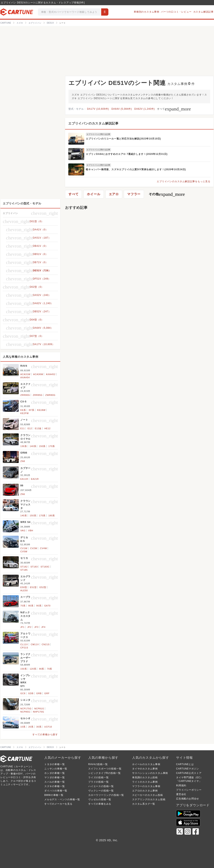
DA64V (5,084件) (122, 109)
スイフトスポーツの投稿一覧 (105, 769)
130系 (24, 446)
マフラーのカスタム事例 (146, 786)
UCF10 (48, 727)
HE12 (48, 428)
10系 (23, 727)
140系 (33, 446)
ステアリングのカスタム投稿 (149, 799)
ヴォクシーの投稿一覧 (101, 791)
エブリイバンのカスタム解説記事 (93, 123)
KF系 (31, 410)
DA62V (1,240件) (145, 109)
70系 (23, 606)
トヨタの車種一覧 (54, 764)
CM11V (35, 644)
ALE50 (24, 590)
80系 (31, 606)
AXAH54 (25, 377)
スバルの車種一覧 (54, 782)
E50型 (24, 587)
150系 (42, 446)
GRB (39, 693)
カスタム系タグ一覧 (144, 804)
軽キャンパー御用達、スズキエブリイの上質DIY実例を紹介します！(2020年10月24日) (136, 169)
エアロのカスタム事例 (145, 791)
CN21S (46, 644)
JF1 (22, 627)
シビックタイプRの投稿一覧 (105, 773)
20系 (31, 727)
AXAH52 (51, 374)
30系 (39, 727)
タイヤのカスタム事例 (145, 769)
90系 (39, 606)
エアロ (114, 194)
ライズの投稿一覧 (98, 777)
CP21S (24, 648)
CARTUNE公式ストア (189, 773)
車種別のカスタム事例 (147, 12)
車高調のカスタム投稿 (145, 777)
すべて (174, 109)
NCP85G (25, 712)
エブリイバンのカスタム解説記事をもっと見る (184, 181)
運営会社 (181, 794)
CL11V (24, 644)
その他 (167, 194)
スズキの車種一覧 (54, 786)
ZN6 (23, 494)
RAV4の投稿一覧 (98, 764)
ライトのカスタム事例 (145, 782)
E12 (30, 428)
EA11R (24, 479)
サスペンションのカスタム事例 (150, 773)
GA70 (47, 606)
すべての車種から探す (45, 735)
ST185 (24, 570)
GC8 (23, 693)
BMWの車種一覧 (54, 795)
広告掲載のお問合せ (188, 799)
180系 (52, 516)
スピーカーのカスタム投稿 (148, 795)
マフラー (134, 194)
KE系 (23, 410)
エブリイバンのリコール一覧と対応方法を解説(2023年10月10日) (123, 139)
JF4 (43, 627)
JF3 (36, 627)
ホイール (94, 194)
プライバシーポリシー (189, 790)
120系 (33, 669)
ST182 (24, 567)
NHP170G (39, 712)
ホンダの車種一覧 (54, 773)
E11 (23, 428)
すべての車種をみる (100, 804)
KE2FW (25, 413)
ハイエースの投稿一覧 (101, 786)
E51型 (33, 587)
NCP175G (26, 709)
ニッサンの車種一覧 (56, 769)
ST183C (45, 567)
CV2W (34, 548)
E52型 (43, 587)
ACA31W (25, 374)
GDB (31, 693)
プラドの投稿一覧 (98, 782)
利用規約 (181, 785)
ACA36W (38, 374)
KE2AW (41, 410)
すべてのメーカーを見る (58, 804)
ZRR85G (38, 395)
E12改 (38, 428)
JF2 (29, 627)
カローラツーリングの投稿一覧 (106, 795)
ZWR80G (50, 395)
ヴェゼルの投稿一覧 (100, 799)
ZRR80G (25, 395)
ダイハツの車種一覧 (56, 791)
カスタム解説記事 (203, 12)
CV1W (24, 548)
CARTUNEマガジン (188, 769)
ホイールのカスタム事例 (146, 764)
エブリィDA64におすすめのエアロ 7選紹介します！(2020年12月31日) (127, 154)
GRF (47, 693)
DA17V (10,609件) (98, 109)
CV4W (43, 548)
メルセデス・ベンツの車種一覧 (62, 799)
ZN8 (23, 461)
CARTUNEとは (185, 764)
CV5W (24, 551)
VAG (23, 531)
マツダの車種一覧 (54, 777)
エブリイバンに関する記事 (98, 134)
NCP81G (39, 709)
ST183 (34, 567)
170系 (52, 446)
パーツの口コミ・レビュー (176, 12)
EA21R (35, 479)
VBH (31, 531)
